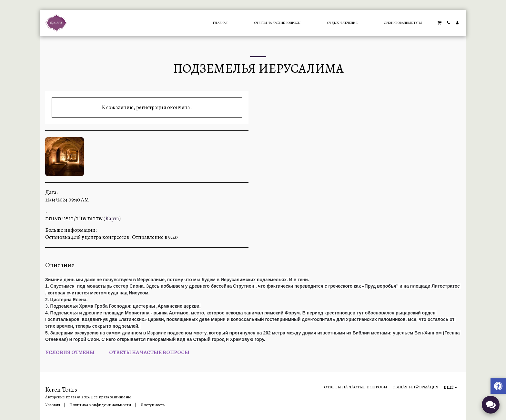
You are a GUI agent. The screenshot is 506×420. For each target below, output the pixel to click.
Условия (53, 405)
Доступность (153, 405)
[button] (440, 23)
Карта (112, 218)
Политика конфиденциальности (100, 405)
